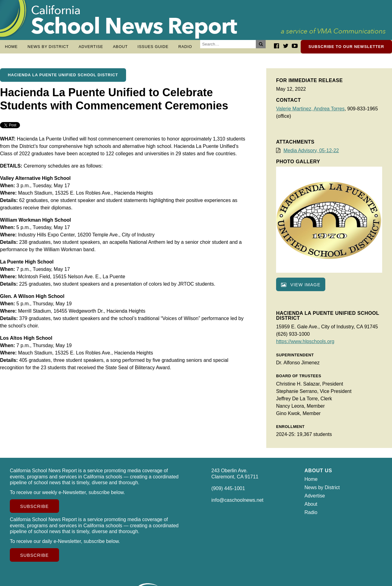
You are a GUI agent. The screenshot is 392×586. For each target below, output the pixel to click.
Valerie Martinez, (295, 112)
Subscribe (35, 509)
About (120, 47)
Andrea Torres (329, 112)
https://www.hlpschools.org (305, 344)
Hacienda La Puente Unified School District (63, 78)
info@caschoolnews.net (238, 503)
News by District (48, 47)
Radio (185, 47)
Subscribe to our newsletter (346, 47)
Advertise (91, 47)
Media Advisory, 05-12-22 (311, 154)
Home (11, 47)
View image (301, 288)
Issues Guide (153, 47)
